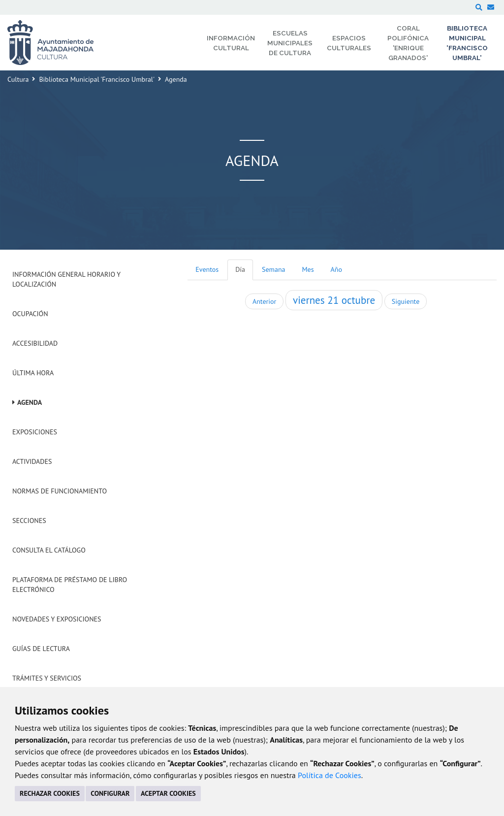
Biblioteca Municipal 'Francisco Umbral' (97, 79)
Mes (308, 269)
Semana (273, 269)
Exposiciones (35, 432)
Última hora (33, 373)
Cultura (18, 79)
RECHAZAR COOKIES (50, 793)
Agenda (30, 402)
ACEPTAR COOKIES (168, 793)
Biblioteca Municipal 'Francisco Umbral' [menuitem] (467, 43)
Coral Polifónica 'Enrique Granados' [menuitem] (408, 43)
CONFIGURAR (110, 793)
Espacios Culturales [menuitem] (349, 43)
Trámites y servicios (47, 678)
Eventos (207, 269)
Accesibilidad (35, 343)
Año (336, 269)
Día (240, 269)
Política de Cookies (330, 775)
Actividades (32, 461)
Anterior (264, 301)
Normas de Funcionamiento (60, 491)
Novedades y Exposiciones (57, 619)
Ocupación (30, 314)
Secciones (29, 521)
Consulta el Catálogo (49, 550)
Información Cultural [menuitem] (231, 43)
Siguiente (406, 301)
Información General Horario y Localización (66, 279)
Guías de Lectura (41, 649)
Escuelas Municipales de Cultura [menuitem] (290, 43)
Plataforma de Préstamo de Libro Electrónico (70, 585)
